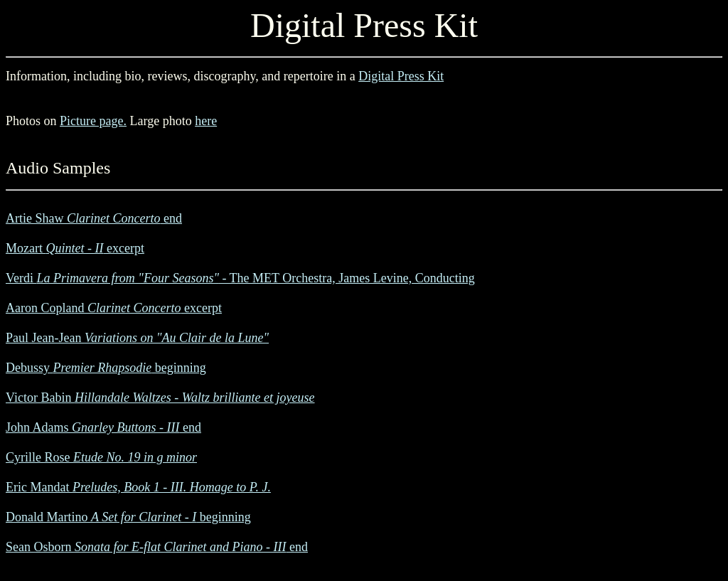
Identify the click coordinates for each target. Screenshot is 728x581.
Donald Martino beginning (128, 517)
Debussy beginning (106, 368)
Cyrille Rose (101, 457)
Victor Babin (160, 398)
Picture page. (93, 121)
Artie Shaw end (94, 218)
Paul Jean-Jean (137, 338)
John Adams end (103, 427)
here (206, 121)
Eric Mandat (138, 487)
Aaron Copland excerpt (114, 308)
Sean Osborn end (157, 547)
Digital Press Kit (401, 76)
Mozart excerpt (75, 248)
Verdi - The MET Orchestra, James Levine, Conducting (240, 278)
